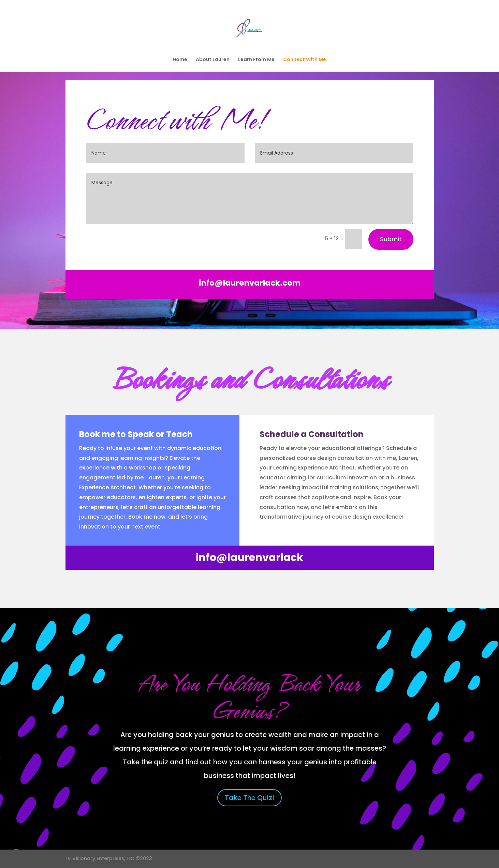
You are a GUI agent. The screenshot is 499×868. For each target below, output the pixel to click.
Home (180, 60)
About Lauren (213, 60)
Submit (391, 239)
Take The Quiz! (249, 798)
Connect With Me (305, 60)
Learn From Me (256, 60)
